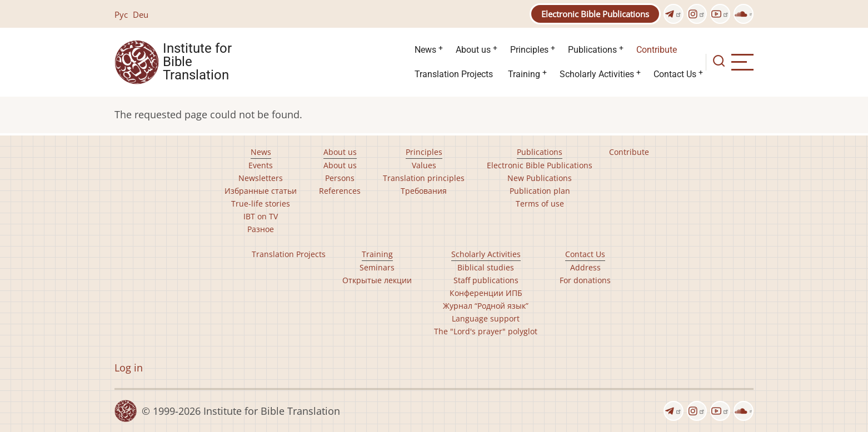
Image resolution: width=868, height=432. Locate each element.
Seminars (377, 267)
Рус (121, 14)
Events (261, 165)
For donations (585, 280)
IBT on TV (261, 216)
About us (473, 50)
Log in (129, 368)
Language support (486, 318)
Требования (424, 191)
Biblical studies (486, 267)
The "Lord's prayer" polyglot (486, 331)
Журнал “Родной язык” (486, 306)
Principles (529, 50)
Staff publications (486, 280)
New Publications (540, 178)
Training (524, 74)
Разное (261, 229)
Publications (592, 50)
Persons (340, 178)
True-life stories (261, 204)
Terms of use (540, 204)
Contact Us (675, 74)
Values (424, 165)
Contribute (657, 50)
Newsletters (261, 178)
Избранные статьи (261, 191)
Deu (141, 14)
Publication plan (540, 191)
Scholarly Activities (597, 74)
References (340, 191)
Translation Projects (454, 74)
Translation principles (424, 178)
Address (585, 267)
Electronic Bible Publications (595, 14)
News (425, 50)
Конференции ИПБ (486, 293)
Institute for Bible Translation (197, 62)
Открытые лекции (377, 280)
